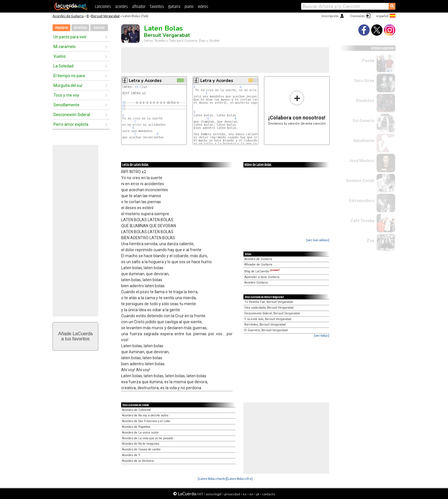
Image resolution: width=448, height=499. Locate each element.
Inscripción (330, 16)
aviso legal (214, 494)
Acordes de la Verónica (138, 461)
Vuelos (60, 56)
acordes (121, 7)
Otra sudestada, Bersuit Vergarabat (269, 308)
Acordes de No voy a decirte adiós (145, 415)
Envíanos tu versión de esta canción (297, 108)
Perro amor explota (71, 124)
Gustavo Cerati (360, 181)
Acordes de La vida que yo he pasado (148, 438)
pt (258, 494)
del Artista (80, 28)
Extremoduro (362, 201)
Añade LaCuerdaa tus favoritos (76, 336)
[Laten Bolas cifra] (240, 479)
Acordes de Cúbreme (136, 410)
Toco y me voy (66, 95)
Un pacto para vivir (70, 37)
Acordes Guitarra (256, 283)
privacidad (232, 494)
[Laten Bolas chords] (212, 479)
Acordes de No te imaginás (141, 444)
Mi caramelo (65, 47)
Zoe (370, 241)
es (245, 494)
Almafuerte (364, 141)
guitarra (174, 7)
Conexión (357, 16)
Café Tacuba (362, 221)
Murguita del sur (68, 85)
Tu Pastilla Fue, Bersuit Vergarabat (269, 302)
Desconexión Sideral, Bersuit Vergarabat (272, 313)
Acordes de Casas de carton (141, 449)
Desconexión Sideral (72, 115)
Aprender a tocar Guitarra (262, 277)
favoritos (157, 7)
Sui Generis (363, 121)
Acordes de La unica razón (140, 433)
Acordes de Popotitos (136, 427)
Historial (99, 28)
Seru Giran (364, 81)
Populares (62, 28)
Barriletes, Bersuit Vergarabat (265, 325)
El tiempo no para (69, 76)
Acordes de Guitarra (68, 16)
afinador (139, 7)
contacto (268, 494)
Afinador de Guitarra (258, 265)
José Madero (362, 161)
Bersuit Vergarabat (105, 16)
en (251, 494)
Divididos (365, 101)
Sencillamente (66, 105)
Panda (368, 61)
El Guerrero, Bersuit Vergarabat (266, 330)
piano (189, 7)
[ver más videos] (318, 240)
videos (203, 7)
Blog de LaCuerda (262, 271)
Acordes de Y (131, 455)
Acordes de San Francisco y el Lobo (146, 421)
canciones (103, 7)
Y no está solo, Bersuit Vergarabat (268, 319)
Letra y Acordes (145, 81)
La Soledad (63, 66)
